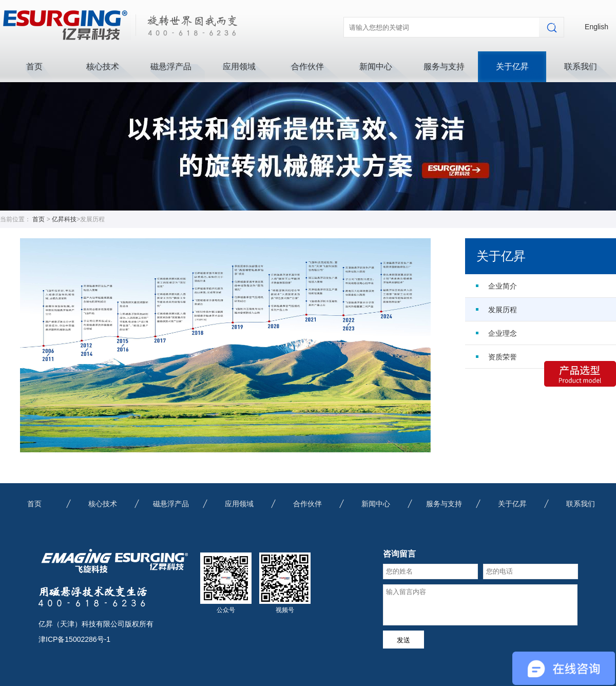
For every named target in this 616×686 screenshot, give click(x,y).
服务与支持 (444, 66)
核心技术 (103, 66)
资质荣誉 (503, 357)
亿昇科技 (64, 219)
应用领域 (239, 66)
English (596, 27)
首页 (34, 66)
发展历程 (503, 310)
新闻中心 (376, 66)
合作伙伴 (307, 66)
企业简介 (503, 286)
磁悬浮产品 (171, 66)
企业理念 (503, 333)
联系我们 (581, 66)
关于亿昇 (512, 66)
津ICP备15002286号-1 (74, 639)
